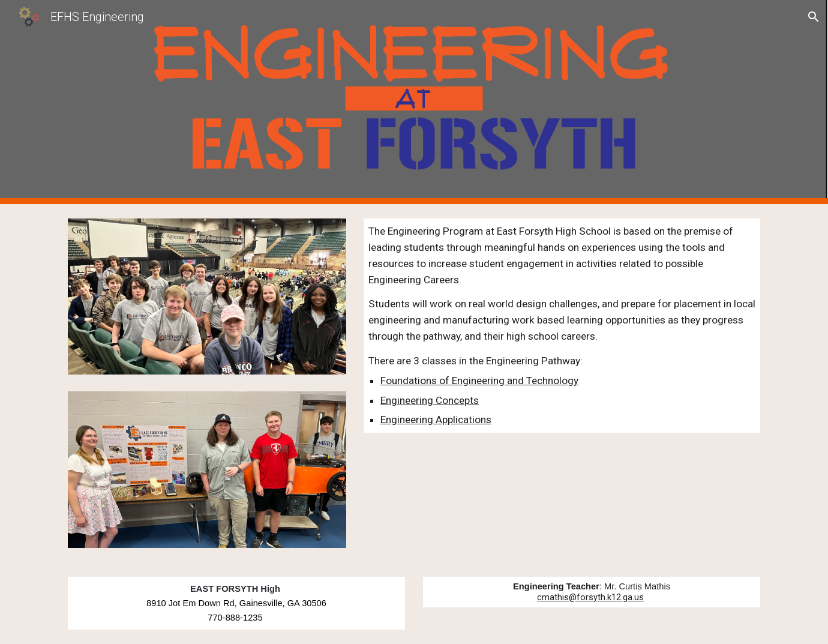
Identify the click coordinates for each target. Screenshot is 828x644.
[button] (814, 17)
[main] (562, 326)
